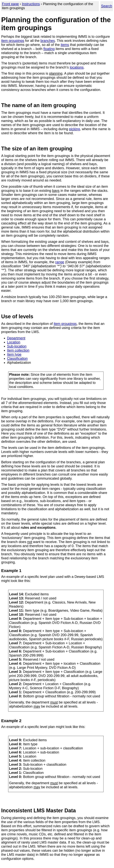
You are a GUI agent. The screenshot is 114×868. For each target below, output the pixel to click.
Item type (14, 354)
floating (49, 49)
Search (107, 6)
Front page (10, 4)
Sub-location (17, 346)
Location (14, 342)
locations (77, 67)
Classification (17, 358)
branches (48, 41)
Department (16, 338)
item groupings (13, 41)
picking (75, 129)
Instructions (31, 4)
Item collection (18, 350)
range (60, 262)
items (65, 45)
